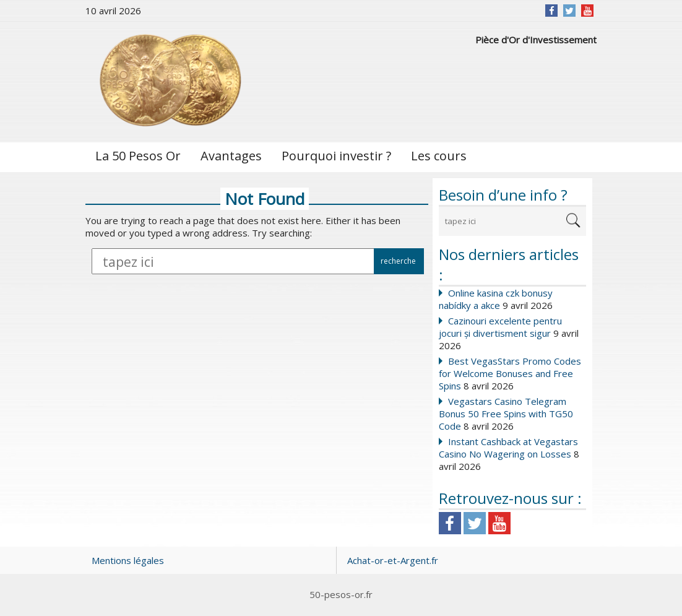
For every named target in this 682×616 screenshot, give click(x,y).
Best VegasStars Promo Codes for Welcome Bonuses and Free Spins (510, 373)
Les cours (439, 156)
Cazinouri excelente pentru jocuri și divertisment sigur (500, 327)
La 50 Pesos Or (138, 156)
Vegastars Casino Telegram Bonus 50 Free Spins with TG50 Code (506, 414)
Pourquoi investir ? (336, 156)
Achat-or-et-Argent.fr (393, 560)
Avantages (231, 156)
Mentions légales (128, 560)
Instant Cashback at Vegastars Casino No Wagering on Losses (508, 448)
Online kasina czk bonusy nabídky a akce (496, 299)
